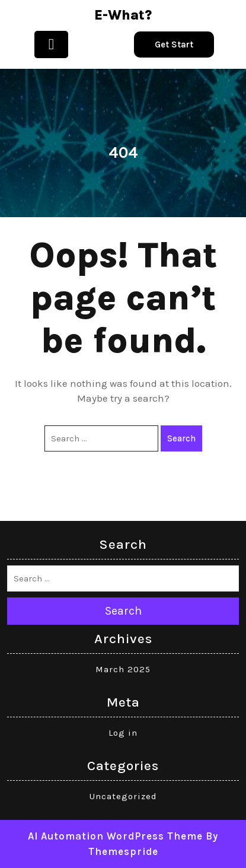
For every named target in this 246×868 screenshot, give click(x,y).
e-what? (123, 15)
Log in (123, 733)
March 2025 (123, 669)
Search (181, 438)
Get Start (174, 44)
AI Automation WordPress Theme (115, 836)
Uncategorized (123, 796)
